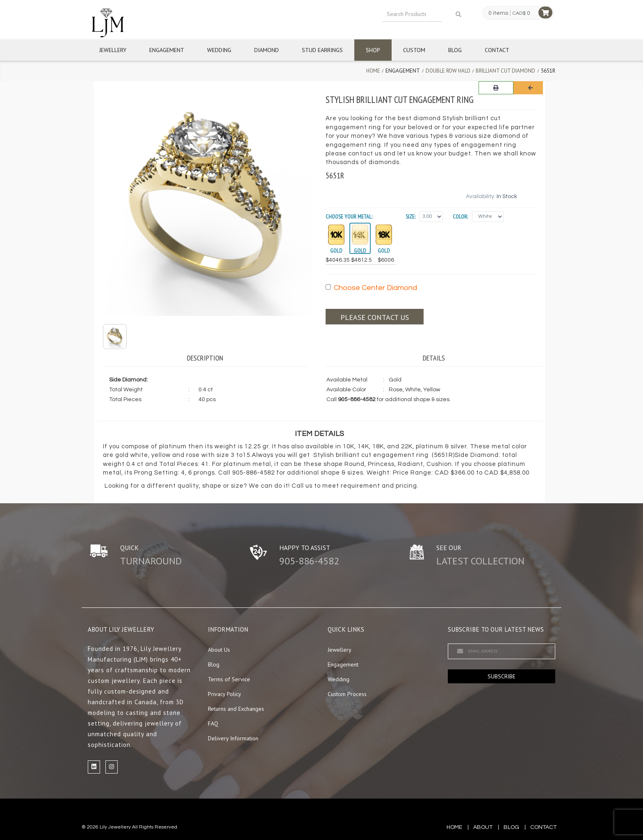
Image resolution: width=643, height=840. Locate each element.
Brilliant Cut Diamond (505, 71)
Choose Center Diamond (371, 288)
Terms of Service (229, 679)
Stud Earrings (322, 50)
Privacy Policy (225, 694)
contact (543, 827)
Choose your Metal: (349, 217)
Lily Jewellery (115, 827)
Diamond (267, 50)
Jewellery (113, 50)
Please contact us (375, 317)
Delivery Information (233, 738)
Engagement (167, 50)
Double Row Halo (448, 71)
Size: (410, 217)
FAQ (213, 724)
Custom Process (347, 694)
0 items (498, 13)
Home (373, 71)
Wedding (219, 50)
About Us (219, 650)
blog (511, 827)
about (483, 827)
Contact (497, 50)
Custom (414, 50)
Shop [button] (373, 50)
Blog (455, 50)
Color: (460, 217)
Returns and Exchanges (236, 709)
